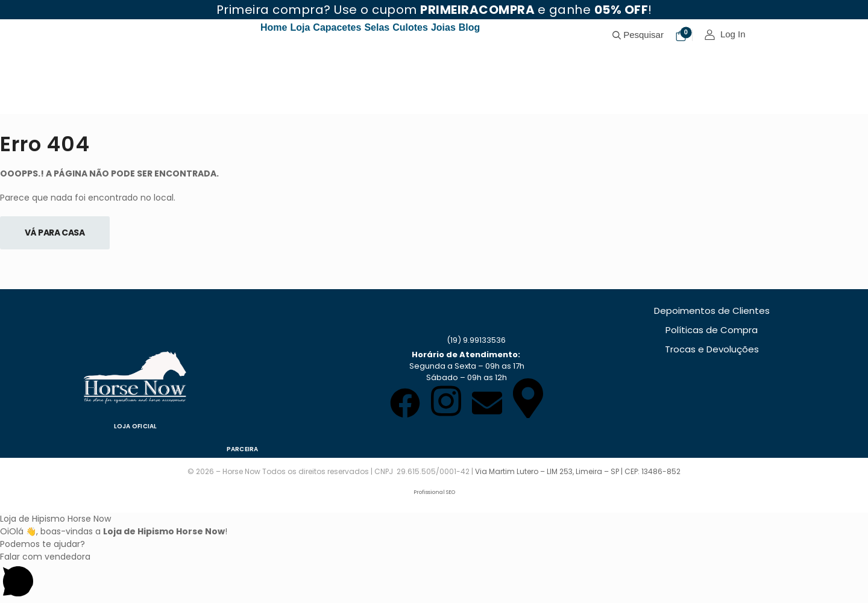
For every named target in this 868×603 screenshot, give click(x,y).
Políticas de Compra (712, 330)
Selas (377, 27)
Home (274, 27)
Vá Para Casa (55, 233)
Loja (300, 27)
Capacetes (337, 27)
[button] (434, 577)
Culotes (410, 27)
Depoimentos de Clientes (712, 311)
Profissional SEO (434, 492)
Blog (470, 27)
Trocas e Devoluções (712, 349)
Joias (443, 27)
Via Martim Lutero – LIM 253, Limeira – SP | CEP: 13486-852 (578, 471)
